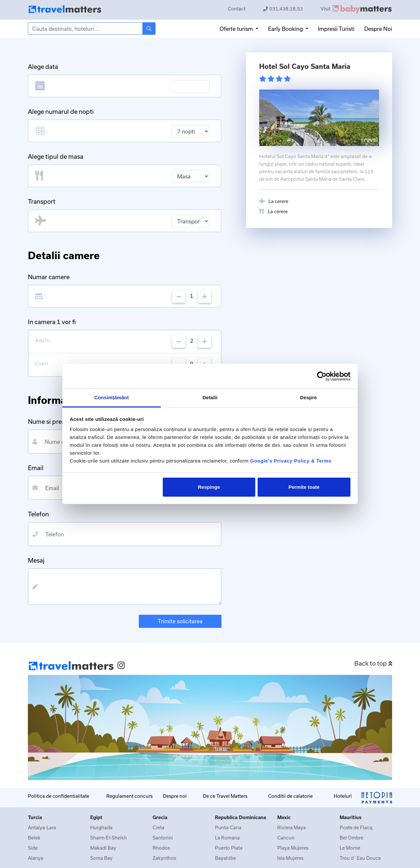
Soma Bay (101, 858)
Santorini (163, 838)
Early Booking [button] (286, 29)
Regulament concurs (129, 796)
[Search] (85, 29)
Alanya (36, 858)
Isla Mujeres (290, 858)
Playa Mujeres (293, 848)
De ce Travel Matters (225, 796)
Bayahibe (225, 858)
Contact (237, 9)
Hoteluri (343, 796)
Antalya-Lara (42, 827)
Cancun (286, 838)
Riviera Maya (292, 827)
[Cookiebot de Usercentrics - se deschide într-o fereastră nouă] (322, 376)
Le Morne (350, 848)
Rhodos (161, 848)
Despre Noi (378, 29)
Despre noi (175, 796)
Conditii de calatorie (290, 796)
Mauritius (351, 817)
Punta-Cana (228, 827)
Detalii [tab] (210, 397)
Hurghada (101, 827)
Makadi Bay (103, 848)
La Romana (227, 838)
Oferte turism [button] (237, 29)
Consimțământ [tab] (111, 397)
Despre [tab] (308, 397)
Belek (34, 838)
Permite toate (304, 487)
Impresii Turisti (336, 29)
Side (33, 848)
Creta (158, 827)
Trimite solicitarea (180, 621)
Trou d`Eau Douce (360, 858)
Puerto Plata (229, 848)
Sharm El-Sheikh (109, 838)
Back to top (373, 663)
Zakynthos (164, 858)
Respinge (209, 487)
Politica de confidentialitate (59, 796)
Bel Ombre (351, 838)
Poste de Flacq (356, 827)
